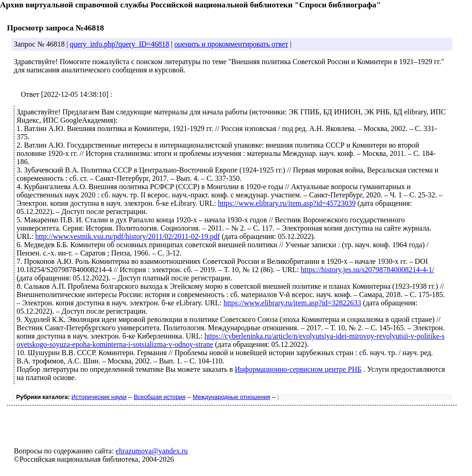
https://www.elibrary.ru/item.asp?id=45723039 (287, 203)
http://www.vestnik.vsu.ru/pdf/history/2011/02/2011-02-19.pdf (127, 236)
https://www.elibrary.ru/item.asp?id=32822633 (292, 303)
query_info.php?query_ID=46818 (119, 44)
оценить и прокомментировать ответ (231, 44)
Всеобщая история (159, 397)
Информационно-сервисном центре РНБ (298, 369)
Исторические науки (99, 397)
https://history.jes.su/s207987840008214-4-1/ (367, 270)
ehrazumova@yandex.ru (152, 451)
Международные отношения (231, 397)
